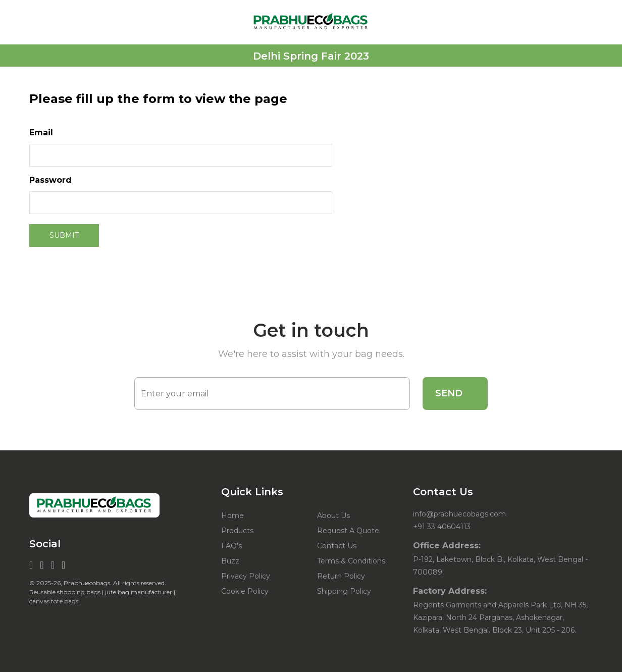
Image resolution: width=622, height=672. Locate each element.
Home (232, 515)
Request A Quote (348, 531)
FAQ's (231, 546)
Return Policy (341, 576)
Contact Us (337, 546)
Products (237, 531)
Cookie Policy (245, 591)
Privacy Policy (246, 576)
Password (50, 180)
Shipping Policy (344, 591)
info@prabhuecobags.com (459, 514)
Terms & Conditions (351, 561)
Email (41, 133)
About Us (333, 515)
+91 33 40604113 (442, 527)
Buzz (230, 561)
